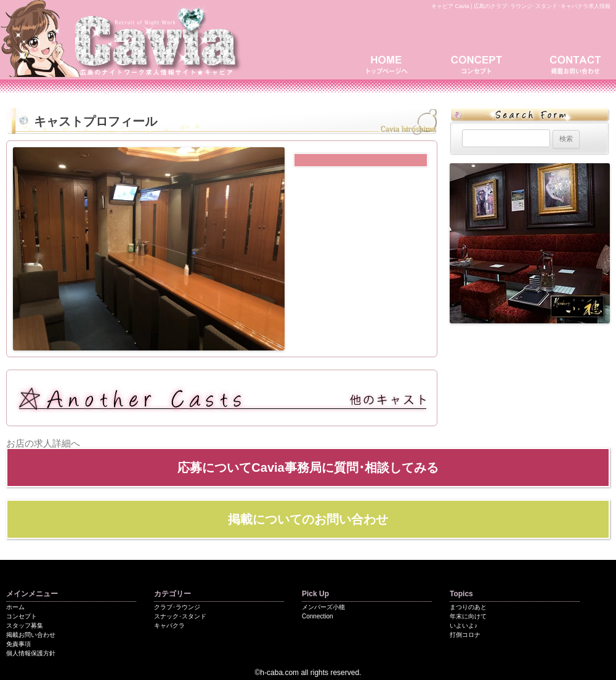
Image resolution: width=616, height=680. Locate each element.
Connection (318, 616)
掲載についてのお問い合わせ (308, 519)
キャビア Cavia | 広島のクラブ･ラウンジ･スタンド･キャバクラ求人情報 (521, 6)
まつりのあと (468, 607)
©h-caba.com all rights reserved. (308, 673)
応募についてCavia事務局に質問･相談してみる (308, 467)
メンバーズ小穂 (323, 607)
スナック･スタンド (180, 616)
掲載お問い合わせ (573, 63)
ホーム (15, 607)
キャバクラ (169, 625)
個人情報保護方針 (31, 653)
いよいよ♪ (464, 625)
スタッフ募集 (25, 625)
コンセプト (480, 63)
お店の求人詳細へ (43, 443)
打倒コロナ (465, 635)
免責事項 (18, 644)
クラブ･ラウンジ (177, 607)
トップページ (391, 63)
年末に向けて (468, 616)
